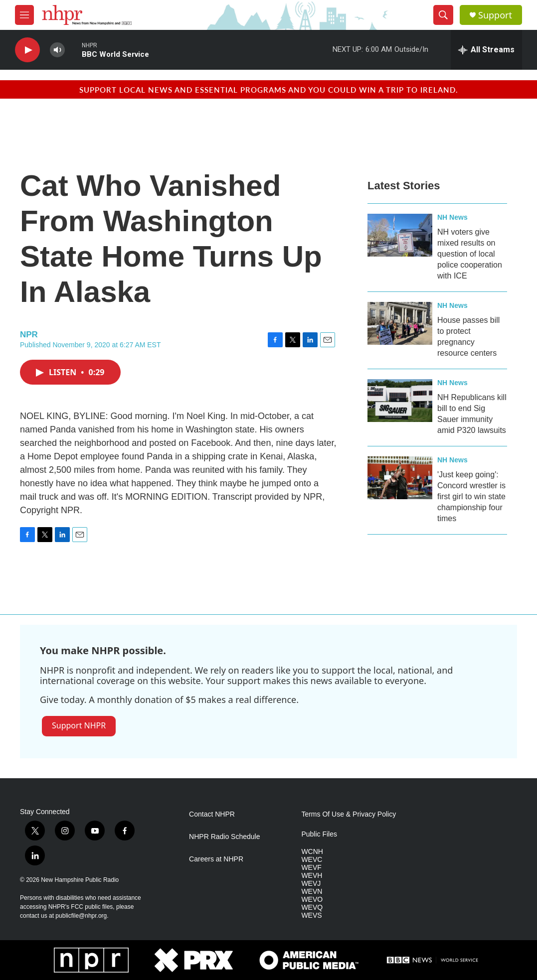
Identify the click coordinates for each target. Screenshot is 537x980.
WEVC (312, 860)
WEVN (312, 892)
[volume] (57, 50)
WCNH (312, 852)
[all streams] (486, 50)
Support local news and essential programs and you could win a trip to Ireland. (269, 89)
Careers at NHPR (216, 859)
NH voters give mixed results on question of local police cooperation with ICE (470, 254)
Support (495, 15)
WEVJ (311, 884)
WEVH (312, 876)
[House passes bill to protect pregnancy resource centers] (400, 323)
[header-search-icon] (443, 15)
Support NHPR (79, 725)
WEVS (311, 915)
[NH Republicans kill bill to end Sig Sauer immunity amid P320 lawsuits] (400, 401)
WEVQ (312, 908)
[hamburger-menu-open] (24, 15)
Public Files (319, 834)
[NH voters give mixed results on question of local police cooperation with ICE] (400, 235)
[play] (27, 50)
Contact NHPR (212, 814)
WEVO (312, 900)
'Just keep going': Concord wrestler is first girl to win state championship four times (471, 496)
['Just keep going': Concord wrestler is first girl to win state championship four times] (400, 478)
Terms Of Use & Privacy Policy (349, 814)
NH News (452, 217)
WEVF (311, 868)
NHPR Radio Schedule (224, 837)
